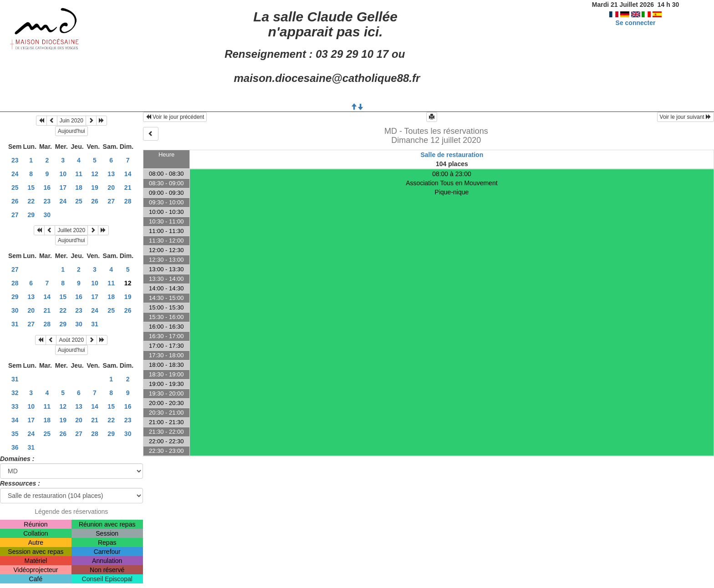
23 (15, 160)
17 (63, 188)
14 (128, 174)
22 (31, 201)
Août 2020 (71, 340)
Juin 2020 (71, 121)
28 (128, 201)
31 (15, 324)
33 (15, 406)
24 (15, 174)
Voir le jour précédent (175, 117)
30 (47, 215)
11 (79, 174)
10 (63, 174)
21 (128, 188)
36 (15, 447)
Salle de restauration (452, 155)
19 (95, 188)
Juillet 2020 (71, 230)
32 (15, 393)
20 (111, 188)
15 (31, 188)
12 (95, 174)
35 (15, 434)
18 (79, 188)
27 (111, 201)
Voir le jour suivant (686, 117)
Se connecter (636, 23)
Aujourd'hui (71, 131)
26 (15, 201)
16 (47, 188)
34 (15, 420)
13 (111, 174)
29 (31, 215)
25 (15, 188)
